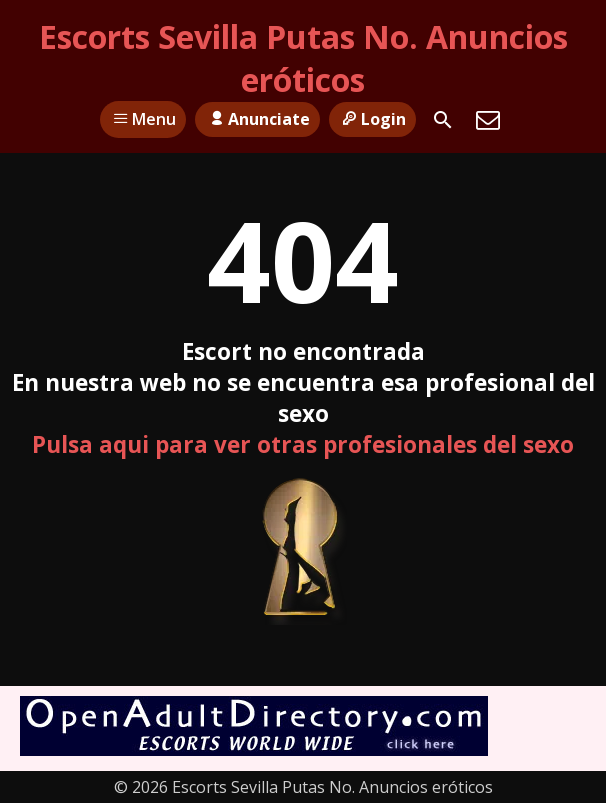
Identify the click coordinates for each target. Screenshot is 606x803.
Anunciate (257, 119)
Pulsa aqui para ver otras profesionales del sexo (303, 444)
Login (372, 119)
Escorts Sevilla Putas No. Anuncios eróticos (303, 58)
